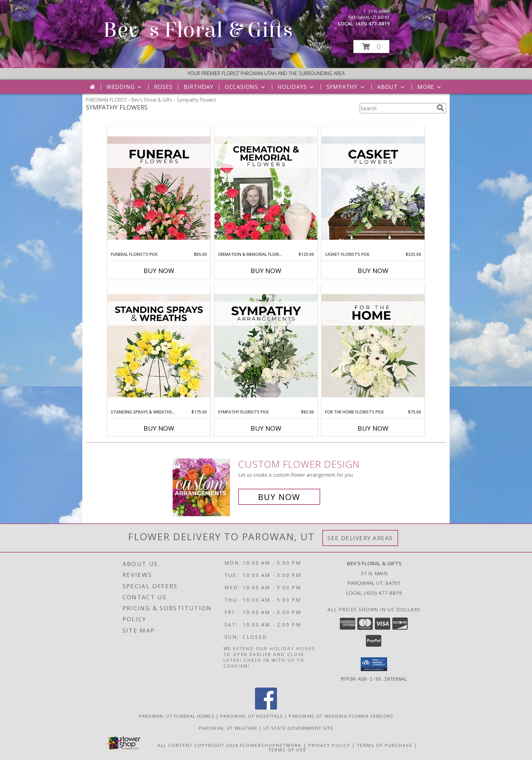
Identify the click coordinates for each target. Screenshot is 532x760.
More (430, 87)
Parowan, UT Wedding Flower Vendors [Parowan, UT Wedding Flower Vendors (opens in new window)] (341, 716)
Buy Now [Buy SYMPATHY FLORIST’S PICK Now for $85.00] (266, 428)
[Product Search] (397, 108)
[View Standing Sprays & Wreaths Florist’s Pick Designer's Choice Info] (159, 346)
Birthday (198, 87)
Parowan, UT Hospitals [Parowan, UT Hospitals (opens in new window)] (252, 716)
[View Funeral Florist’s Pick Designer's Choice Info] (159, 189)
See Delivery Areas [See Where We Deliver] (360, 538)
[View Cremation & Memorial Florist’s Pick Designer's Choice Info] (266, 189)
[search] (440, 108)
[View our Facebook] (266, 707)
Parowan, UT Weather (228, 728)
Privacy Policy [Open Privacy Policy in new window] (329, 745)
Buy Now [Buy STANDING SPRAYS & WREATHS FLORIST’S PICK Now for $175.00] (159, 428)
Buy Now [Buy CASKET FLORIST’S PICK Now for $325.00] (373, 271)
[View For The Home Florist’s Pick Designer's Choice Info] (373, 346)
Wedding (125, 87)
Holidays (296, 87)
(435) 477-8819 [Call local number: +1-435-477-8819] (373, 24)
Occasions (246, 87)
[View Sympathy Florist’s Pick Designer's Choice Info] (266, 346)
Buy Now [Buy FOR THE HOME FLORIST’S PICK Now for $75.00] (373, 428)
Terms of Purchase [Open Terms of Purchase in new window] (385, 745)
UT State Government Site (298, 728)
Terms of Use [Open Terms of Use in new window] (287, 749)
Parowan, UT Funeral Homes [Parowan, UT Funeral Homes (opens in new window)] (177, 716)
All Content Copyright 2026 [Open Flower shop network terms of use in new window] (198, 745)
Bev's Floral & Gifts (198, 30)
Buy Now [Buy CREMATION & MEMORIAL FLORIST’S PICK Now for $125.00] (266, 271)
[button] (371, 47)
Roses (163, 87)
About (392, 87)
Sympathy (346, 87)
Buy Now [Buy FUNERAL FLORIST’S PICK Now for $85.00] (159, 271)
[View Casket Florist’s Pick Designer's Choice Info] (373, 189)
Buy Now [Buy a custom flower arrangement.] (279, 497)
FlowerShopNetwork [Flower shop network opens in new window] (271, 745)
